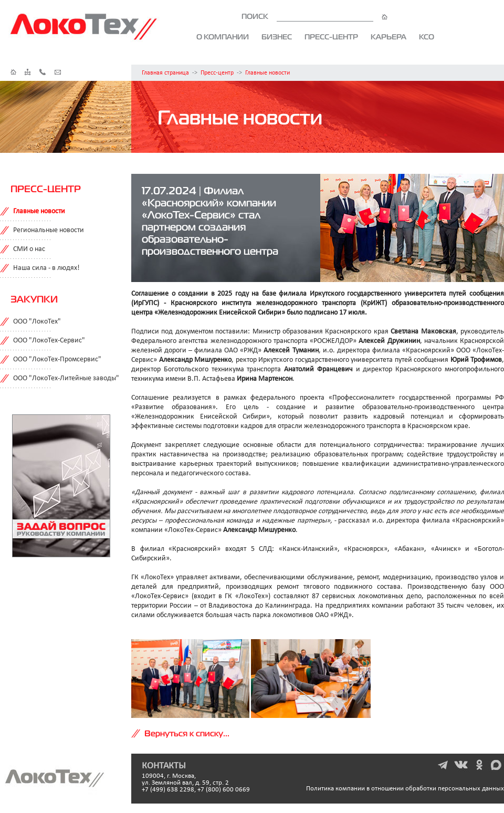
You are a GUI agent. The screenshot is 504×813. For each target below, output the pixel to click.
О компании (223, 37)
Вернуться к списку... (187, 733)
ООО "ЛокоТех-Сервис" (49, 341)
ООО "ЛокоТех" (37, 322)
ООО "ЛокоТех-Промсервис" (57, 359)
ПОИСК (314, 16)
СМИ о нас (29, 249)
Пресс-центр (331, 37)
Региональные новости (49, 230)
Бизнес (277, 37)
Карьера (388, 37)
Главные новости (267, 73)
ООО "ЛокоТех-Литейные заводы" (66, 378)
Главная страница (165, 73)
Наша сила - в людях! (46, 268)
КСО (427, 37)
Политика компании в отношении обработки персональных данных (405, 789)
